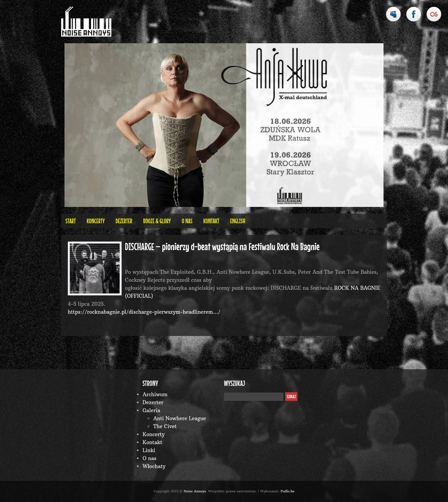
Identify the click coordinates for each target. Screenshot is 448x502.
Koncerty (96, 221)
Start (71, 221)
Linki (149, 450)
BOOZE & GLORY (157, 221)
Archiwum (155, 394)
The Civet (165, 426)
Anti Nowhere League (180, 418)
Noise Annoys (195, 491)
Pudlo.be (287, 491)
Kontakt (211, 221)
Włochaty (154, 466)
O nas (187, 221)
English (238, 221)
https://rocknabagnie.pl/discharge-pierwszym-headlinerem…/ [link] (144, 312)
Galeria (151, 410)
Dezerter (124, 221)
